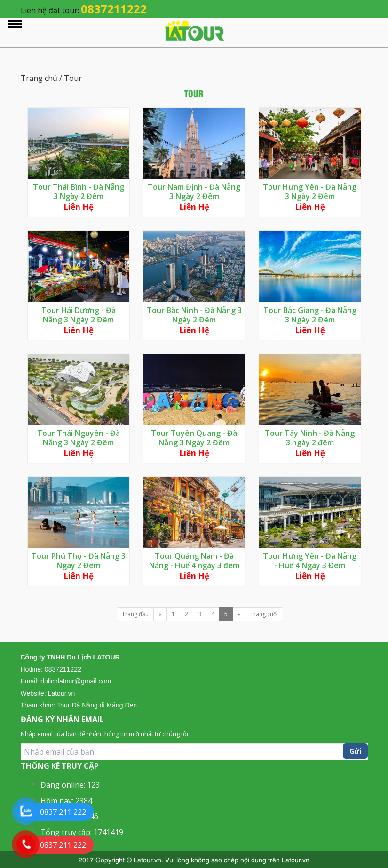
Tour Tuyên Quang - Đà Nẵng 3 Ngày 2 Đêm (194, 438)
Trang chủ (40, 78)
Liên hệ (79, 207)
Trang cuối (264, 614)
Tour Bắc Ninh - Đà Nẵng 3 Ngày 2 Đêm (194, 315)
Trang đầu (135, 614)
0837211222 (114, 9)
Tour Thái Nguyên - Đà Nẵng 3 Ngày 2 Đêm (79, 438)
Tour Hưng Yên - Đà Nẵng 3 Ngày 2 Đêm (310, 192)
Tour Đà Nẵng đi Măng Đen (97, 705)
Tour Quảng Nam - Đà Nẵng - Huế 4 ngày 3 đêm (194, 561)
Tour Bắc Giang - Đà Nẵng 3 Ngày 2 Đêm (310, 315)
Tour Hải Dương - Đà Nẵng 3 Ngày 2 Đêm (79, 315)
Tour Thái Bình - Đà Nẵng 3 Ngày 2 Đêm (79, 192)
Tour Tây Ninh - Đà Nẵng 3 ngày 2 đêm (310, 438)
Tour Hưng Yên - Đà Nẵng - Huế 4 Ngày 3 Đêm (310, 561)
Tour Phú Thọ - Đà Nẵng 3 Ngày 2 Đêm (79, 561)
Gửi (355, 751)
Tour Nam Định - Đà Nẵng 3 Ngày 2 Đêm (194, 192)
